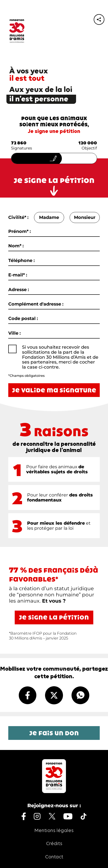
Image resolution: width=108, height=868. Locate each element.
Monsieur (85, 218)
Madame (49, 218)
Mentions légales (54, 831)
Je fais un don (54, 733)
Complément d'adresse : (36, 304)
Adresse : (19, 289)
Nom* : (16, 246)
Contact (54, 857)
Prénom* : (20, 231)
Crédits (54, 844)
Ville (14, 333)
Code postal (23, 319)
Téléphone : (21, 261)
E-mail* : (18, 275)
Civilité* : (18, 218)
